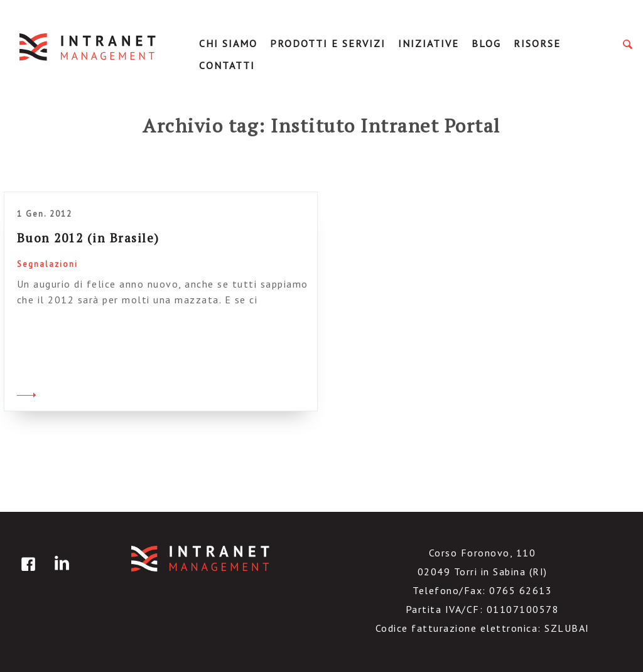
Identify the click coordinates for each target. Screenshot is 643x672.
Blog (486, 43)
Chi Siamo (228, 43)
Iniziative (429, 43)
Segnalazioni (47, 264)
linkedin (60, 573)
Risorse (537, 43)
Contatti (227, 65)
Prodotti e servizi (328, 43)
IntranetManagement (89, 47)
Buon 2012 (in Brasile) (88, 238)
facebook (26, 573)
